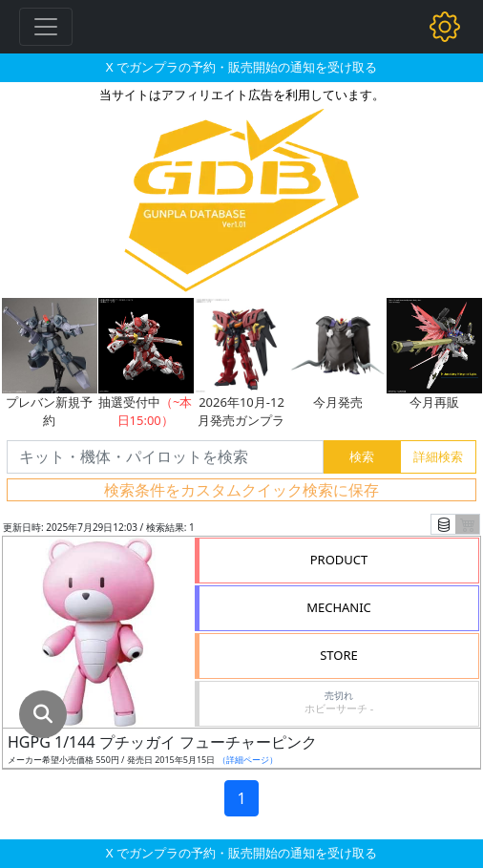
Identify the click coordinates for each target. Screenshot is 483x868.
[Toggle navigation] (46, 27)
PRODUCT (339, 560)
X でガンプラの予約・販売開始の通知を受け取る (241, 67)
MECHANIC (339, 607)
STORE (339, 655)
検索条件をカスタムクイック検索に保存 (241, 490)
